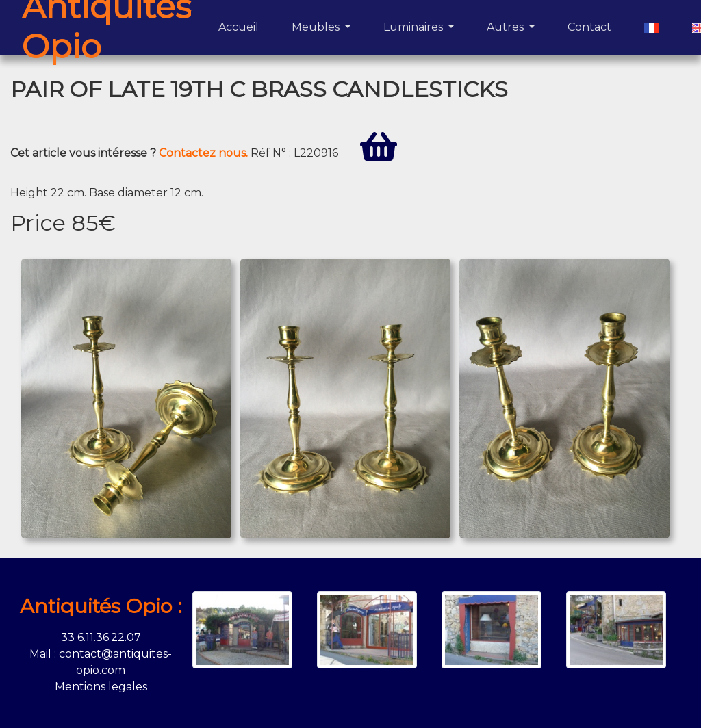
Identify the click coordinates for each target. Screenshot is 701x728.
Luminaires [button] (415, 27)
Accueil (241, 26)
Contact (592, 26)
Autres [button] (507, 27)
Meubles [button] (317, 27)
